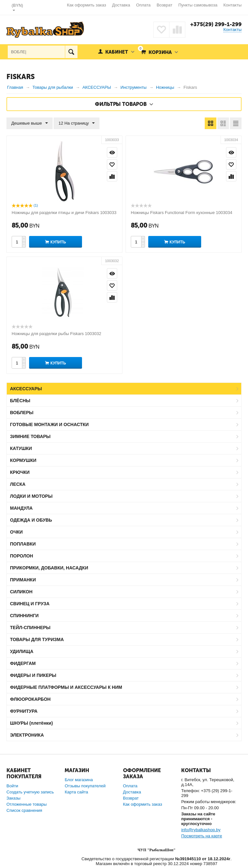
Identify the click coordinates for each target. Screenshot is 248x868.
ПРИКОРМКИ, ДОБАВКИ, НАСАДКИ (49, 568)
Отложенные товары (27, 804)
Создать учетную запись (30, 792)
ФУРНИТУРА (24, 711)
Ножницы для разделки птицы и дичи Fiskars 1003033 (64, 213)
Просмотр (112, 152)
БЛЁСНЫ (20, 401)
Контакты (232, 5)
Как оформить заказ (86, 5)
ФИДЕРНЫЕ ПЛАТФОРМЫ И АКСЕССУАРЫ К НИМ (66, 687)
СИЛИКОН (21, 592)
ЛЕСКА (18, 484)
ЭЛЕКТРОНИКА (27, 735)
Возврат (165, 5)
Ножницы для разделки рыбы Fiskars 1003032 (56, 334)
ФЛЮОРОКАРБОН (30, 699)
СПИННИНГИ (24, 616)
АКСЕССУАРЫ (26, 389)
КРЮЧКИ (20, 472)
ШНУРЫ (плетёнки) (31, 723)
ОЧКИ (16, 532)
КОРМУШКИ (23, 460)
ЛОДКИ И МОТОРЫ (31, 496)
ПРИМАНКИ (23, 580)
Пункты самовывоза (198, 5)
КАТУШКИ (21, 448)
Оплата (144, 5)
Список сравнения (24, 810)
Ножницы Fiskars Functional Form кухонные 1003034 (181, 213)
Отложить (112, 164)
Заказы (13, 798)
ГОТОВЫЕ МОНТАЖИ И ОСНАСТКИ (49, 424)
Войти (12, 786)
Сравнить (112, 176)
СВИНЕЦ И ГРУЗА (30, 604)
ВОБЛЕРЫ (22, 413)
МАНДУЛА (21, 508)
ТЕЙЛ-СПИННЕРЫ (30, 628)
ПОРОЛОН (21, 556)
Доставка (121, 5)
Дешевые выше (30, 123)
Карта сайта (76, 792)
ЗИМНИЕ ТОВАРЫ (30, 436)
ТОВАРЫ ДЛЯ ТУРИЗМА (37, 639)
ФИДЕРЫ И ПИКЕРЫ (33, 675)
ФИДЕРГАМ (23, 663)
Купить (58, 242)
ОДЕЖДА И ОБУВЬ (31, 520)
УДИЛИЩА (22, 651)
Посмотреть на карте (201, 836)
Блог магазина (79, 780)
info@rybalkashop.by (201, 830)
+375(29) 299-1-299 (216, 24)
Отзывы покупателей (85, 786)
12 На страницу (77, 123)
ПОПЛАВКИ (23, 544)
